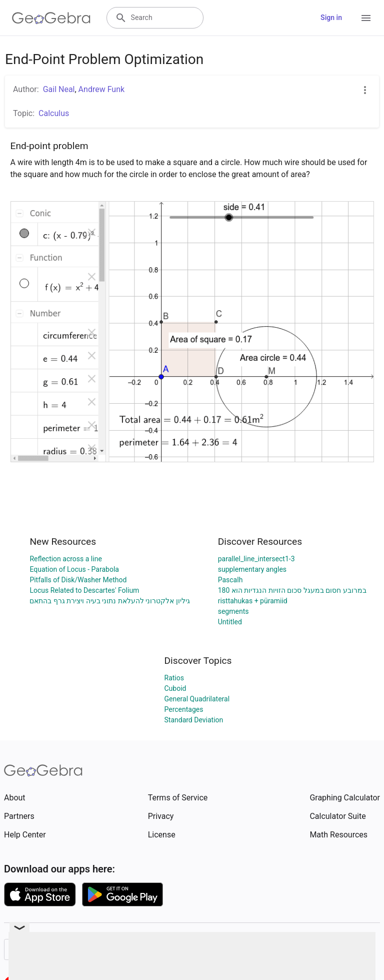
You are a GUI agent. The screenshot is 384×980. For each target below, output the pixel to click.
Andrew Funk (101, 89)
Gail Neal (59, 89)
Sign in (331, 18)
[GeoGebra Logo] (51, 18)
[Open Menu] (366, 18)
